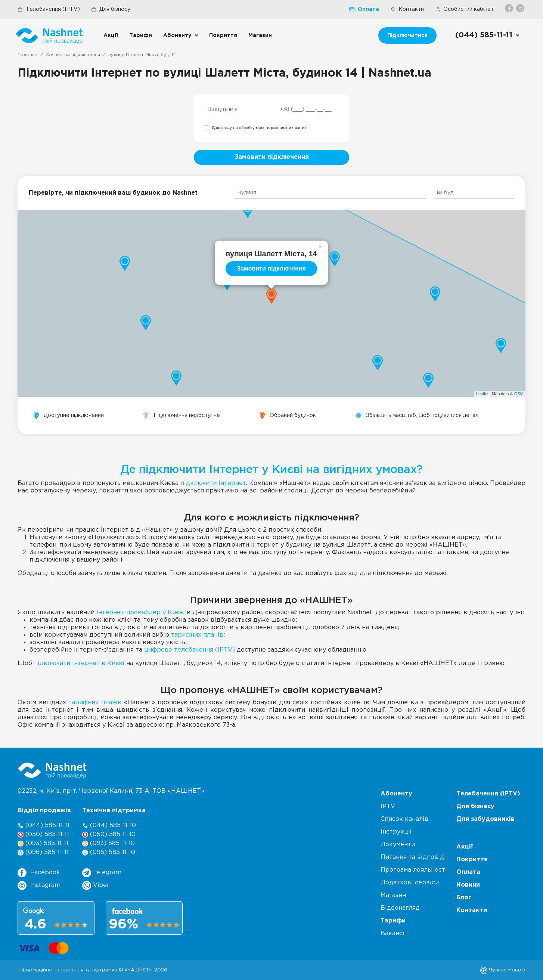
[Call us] (488, 35)
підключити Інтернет (213, 483)
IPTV (388, 806)
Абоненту (177, 35)
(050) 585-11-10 (109, 834)
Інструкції (396, 832)
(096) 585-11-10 (109, 852)
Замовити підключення (272, 157)
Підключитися (407, 35)
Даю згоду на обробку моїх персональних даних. (260, 128)
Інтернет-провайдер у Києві (141, 613)
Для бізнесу (111, 9)
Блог (464, 898)
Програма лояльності (414, 870)
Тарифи (141, 35)
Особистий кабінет (464, 9)
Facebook (39, 873)
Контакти (407, 9)
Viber (96, 885)
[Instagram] (521, 8)
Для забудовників (485, 819)
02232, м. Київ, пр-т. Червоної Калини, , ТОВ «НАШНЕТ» (111, 791)
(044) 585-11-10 (109, 826)
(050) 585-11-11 (43, 834)
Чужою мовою (503, 970)
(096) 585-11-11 (43, 852)
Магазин (260, 35)
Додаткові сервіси (410, 883)
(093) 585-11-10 (108, 843)
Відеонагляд (400, 908)
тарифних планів (197, 635)
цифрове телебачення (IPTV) (190, 650)
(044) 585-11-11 (44, 826)
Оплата (364, 9)
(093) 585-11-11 (43, 843)
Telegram (102, 873)
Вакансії (393, 933)
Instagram (39, 885)
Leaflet (482, 394)
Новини (468, 885)
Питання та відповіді (413, 857)
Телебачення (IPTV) (49, 9)
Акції (111, 35)
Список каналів (404, 819)
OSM (519, 394)
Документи (398, 845)
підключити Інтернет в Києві (79, 663)
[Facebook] (510, 8)
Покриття (223, 35)
